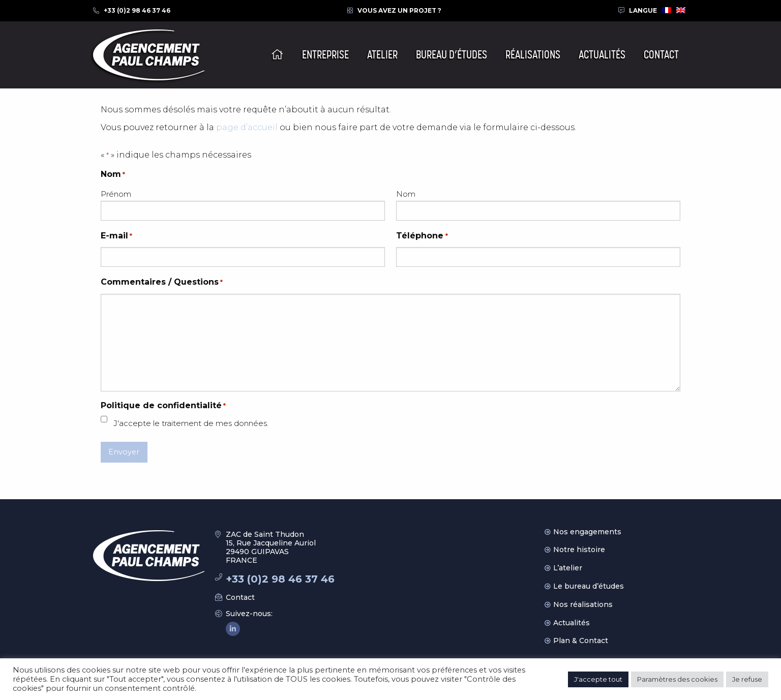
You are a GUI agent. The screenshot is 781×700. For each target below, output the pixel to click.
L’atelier (568, 568)
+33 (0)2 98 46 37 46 (137, 10)
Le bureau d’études (589, 586)
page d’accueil (247, 127)
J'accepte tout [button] (598, 679)
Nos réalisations (583, 604)
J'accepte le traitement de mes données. (191, 423)
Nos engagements (587, 532)
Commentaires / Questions (162, 282)
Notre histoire (579, 550)
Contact (240, 597)
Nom (406, 194)
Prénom (116, 194)
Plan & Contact (581, 641)
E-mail (116, 236)
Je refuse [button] (747, 679)
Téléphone (422, 236)
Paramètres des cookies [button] (677, 679)
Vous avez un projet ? (399, 10)
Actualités (572, 623)
